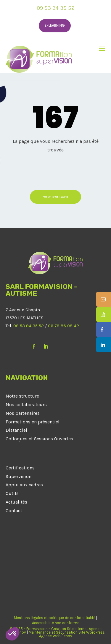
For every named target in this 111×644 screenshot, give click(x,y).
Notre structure (22, 396)
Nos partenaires (23, 413)
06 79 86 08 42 (63, 326)
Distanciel (16, 430)
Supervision (18, 476)
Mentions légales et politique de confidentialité (55, 618)
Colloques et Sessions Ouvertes (39, 439)
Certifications (20, 468)
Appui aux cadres (24, 485)
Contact (14, 511)
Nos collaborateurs (26, 405)
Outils (12, 493)
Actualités (16, 502)
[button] (12, 634)
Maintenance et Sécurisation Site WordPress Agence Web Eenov (67, 634)
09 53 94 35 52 (56, 8)
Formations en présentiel (33, 422)
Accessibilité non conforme (56, 623)
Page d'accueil (55, 197)
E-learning (55, 25)
